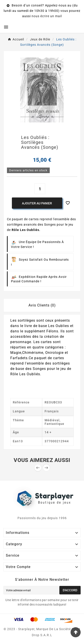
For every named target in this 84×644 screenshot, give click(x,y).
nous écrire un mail (47, 16)
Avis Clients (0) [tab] (42, 305)
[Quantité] (40, 189)
